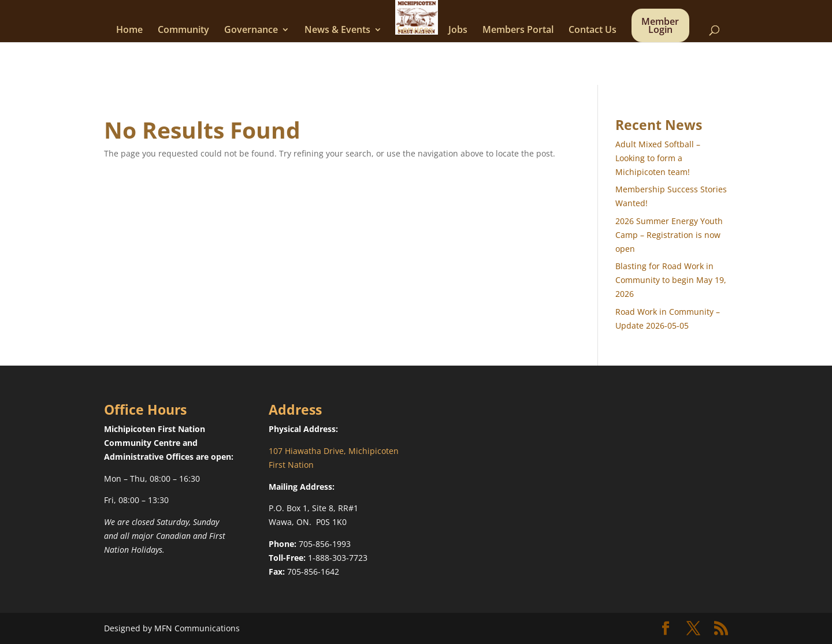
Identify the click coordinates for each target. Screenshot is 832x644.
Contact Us (593, 31)
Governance (251, 31)
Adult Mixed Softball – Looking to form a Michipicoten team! (658, 158)
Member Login (660, 27)
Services (415, 31)
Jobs (458, 31)
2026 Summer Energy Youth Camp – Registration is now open (669, 235)
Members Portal (518, 31)
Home (129, 31)
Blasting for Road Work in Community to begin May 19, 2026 (671, 280)
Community (183, 31)
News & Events (337, 31)
